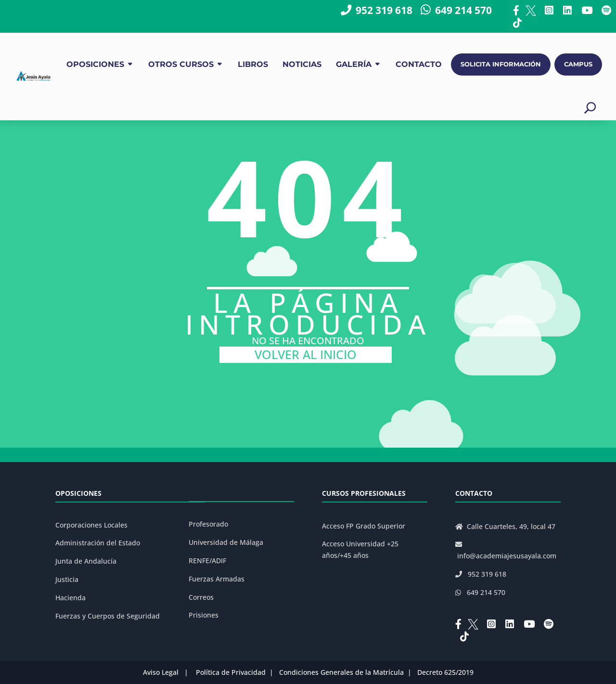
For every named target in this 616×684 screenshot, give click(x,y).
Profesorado (208, 524)
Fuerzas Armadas (217, 579)
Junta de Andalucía (86, 561)
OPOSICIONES (95, 64)
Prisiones (204, 615)
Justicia (67, 579)
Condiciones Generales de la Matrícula (341, 672)
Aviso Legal (161, 672)
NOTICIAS (302, 64)
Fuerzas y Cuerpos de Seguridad (108, 616)
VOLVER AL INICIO (306, 355)
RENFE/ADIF (207, 561)
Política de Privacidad (231, 672)
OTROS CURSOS (181, 64)
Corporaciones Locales (91, 525)
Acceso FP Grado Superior (364, 526)
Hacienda (71, 598)
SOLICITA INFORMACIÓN (501, 64)
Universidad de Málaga (226, 542)
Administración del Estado (98, 543)
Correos (201, 597)
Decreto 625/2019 (445, 672)
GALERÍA (354, 64)
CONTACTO (419, 64)
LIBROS (253, 64)
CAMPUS (578, 64)
